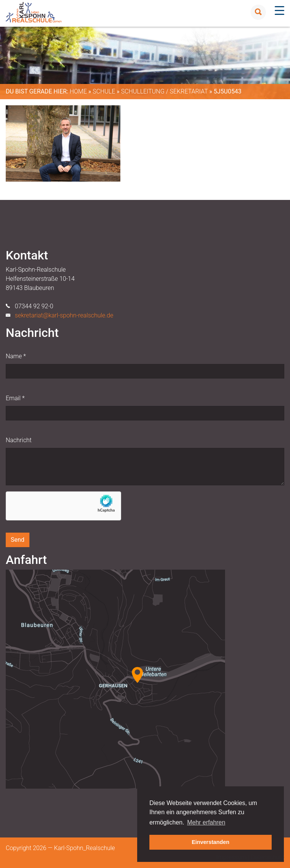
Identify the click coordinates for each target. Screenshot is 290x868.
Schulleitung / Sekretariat (164, 91)
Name (16, 356)
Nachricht (19, 440)
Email (15, 398)
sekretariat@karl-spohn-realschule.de (64, 315)
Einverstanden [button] (211, 842)
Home (78, 91)
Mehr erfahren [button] (206, 822)
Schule (104, 91)
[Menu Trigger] (279, 10)
